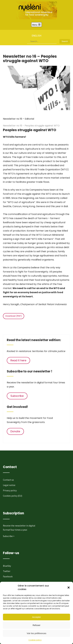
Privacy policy (10, 490)
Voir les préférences (36, 633)
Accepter (36, 617)
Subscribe (17, 396)
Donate (15, 431)
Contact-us (8, 480)
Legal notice (9, 485)
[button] (69, 588)
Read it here (18, 360)
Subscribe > (9, 536)
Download (10, 316)
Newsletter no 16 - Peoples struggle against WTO (31, 126)
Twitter (7, 571)
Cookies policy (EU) (13, 496)
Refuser (36, 625)
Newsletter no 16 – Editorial (19, 119)
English (36, 36)
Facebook (8, 577)
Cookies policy (35, 640)
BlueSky (7, 566)
